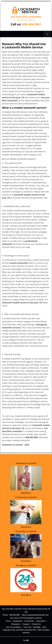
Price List (27, 627)
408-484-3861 (32, 24)
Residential (17, 621)
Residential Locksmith (26, 463)
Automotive (41, 621)
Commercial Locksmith (26, 497)
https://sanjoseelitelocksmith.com (35, 615)
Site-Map (36, 627)
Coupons (26, 624)
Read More (26, 493)
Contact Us (36, 624)
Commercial (29, 621)
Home (8, 621)
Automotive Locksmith (26, 531)
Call (26, 640)
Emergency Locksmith (26, 565)
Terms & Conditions (13, 627)
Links (44, 627)
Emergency (16, 624)
